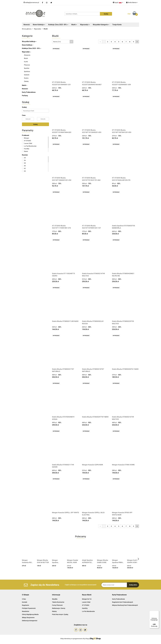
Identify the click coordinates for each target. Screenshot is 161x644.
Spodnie (27, 68)
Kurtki (26, 62)
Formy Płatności (57, 605)
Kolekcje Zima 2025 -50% (58, 25)
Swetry (26, 78)
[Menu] (158, 612)
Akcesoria (27, 55)
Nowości (27, 25)
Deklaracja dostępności (30, 621)
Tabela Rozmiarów (58, 602)
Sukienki (27, 75)
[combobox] (63, 42)
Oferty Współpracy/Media (30, 614)
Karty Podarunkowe (29, 92)
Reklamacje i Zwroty (59, 608)
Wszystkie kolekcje (29, 41)
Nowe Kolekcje (39, 25)
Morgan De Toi (87, 599)
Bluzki (26, 58)
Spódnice (27, 71)
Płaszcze (27, 65)
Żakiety (26, 81)
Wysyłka (55, 599)
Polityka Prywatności (29, 608)
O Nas (24, 599)
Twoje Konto (117, 25)
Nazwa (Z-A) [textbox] (57, 42)
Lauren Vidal (86, 602)
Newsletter (26, 611)
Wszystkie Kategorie (101, 25)
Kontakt (25, 602)
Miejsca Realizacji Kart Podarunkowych (125, 605)
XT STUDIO (86, 605)
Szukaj (35, 124)
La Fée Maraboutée (88, 611)
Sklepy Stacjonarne (28, 618)
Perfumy (25, 96)
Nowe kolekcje (28, 45)
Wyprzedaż (85, 25)
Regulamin (26, 605)
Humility (85, 608)
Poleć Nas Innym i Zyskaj (60, 614)
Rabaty (54, 611)
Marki (74, 25)
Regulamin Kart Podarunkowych (123, 602)
